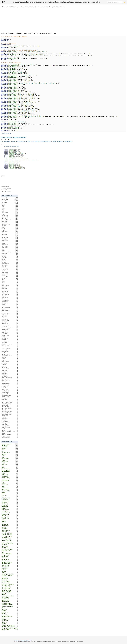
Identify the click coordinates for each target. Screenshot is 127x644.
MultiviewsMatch (10, 385)
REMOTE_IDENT (10, 602)
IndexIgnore (10, 253)
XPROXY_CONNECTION (10, 542)
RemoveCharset (10, 345)
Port (10, 249)
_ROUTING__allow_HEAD (10, 533)
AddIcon (10, 309)
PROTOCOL (10, 622)
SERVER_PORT (10, 462)
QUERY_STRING (23, 141)
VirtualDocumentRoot (10, 252)
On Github (4, 134)
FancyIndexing (10, 291)
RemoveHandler (10, 286)
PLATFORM (10, 609)
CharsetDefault (10, 329)
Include (10, 233)
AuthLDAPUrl (10, 366)
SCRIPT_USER (10, 621)
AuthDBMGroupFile (10, 398)
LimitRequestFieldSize (10, 423)
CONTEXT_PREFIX (10, 501)
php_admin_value (10, 313)
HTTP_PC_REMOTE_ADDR (10, 543)
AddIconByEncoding (10, 347)
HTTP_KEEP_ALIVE (10, 551)
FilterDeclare (10, 271)
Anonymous (10, 287)
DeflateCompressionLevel (10, 328)
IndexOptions (10, 288)
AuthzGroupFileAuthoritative (10, 401)
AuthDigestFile (10, 376)
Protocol (10, 299)
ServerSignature (10, 264)
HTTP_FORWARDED (10, 581)
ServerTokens (10, 245)
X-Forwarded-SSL (10, 615)
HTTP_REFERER (5, 141)
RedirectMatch (10, 248)
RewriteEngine (18, 138)
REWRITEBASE (10, 504)
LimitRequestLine (10, 426)
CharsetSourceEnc (10, 332)
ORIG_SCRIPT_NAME (10, 603)
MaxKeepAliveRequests (10, 402)
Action (10, 281)
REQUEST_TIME (10, 599)
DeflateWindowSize (10, 438)
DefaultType (10, 343)
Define (10, 284)
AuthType (10, 261)
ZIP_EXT (10, 613)
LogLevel (10, 388)
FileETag (10, 229)
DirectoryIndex (10, 221)
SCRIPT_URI (10, 580)
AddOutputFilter (10, 277)
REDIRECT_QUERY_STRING (10, 574)
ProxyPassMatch (10, 379)
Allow (4, 7)
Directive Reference (5, 190)
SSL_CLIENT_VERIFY (10, 587)
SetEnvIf (10, 242)
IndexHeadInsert (10, 341)
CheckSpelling (10, 324)
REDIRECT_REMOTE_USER (10, 596)
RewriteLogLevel (10, 362)
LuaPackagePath (10, 386)
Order (10, 210)
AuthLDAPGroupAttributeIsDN (10, 432)
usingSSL (10, 571)
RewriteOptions (10, 265)
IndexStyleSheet (10, 321)
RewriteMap (10, 350)
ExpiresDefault (10, 217)
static (10, 456)
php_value (10, 226)
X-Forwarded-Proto (10, 498)
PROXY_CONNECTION (10, 540)
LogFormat (10, 364)
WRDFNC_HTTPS (10, 559)
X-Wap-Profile (10, 500)
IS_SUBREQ (10, 532)
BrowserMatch (10, 246)
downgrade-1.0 (10, 505)
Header (10, 208)
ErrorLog (10, 420)
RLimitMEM (10, 417)
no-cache (10, 483)
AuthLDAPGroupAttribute (10, 435)
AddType (10, 218)
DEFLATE (10, 448)
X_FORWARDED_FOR (10, 539)
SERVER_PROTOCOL (10, 593)
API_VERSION (10, 578)
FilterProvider (10, 268)
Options (10, 204)
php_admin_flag (10, 372)
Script (10, 214)
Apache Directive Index (6, 188)
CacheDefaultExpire (10, 427)
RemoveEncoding (10, 369)
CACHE (10, 492)
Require (10, 227)
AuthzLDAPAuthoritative (10, 378)
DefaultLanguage (10, 294)
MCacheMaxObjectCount (10, 408)
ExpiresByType (10, 223)
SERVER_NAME (10, 488)
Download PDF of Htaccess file (12, 147)
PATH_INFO (10, 521)
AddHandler (10, 255)
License (9, 134)
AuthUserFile (10, 262)
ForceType (10, 275)
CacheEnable (10, 424)
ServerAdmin (10, 375)
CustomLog (10, 363)
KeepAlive (10, 296)
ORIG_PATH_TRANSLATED (10, 606)
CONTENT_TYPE (10, 514)
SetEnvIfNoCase (10, 231)
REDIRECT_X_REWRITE (10, 562)
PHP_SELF (10, 594)
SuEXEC (10, 433)
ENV (10, 451)
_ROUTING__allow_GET (10, 535)
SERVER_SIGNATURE (10, 592)
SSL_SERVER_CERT (10, 586)
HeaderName (10, 306)
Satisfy (10, 243)
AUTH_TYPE (10, 577)
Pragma (10, 482)
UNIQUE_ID (10, 618)
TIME (10, 457)
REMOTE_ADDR (32, 141)
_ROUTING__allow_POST (10, 536)
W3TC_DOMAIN (10, 567)
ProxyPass (10, 357)
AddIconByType (10, 334)
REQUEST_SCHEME (10, 564)
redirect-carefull (10, 568)
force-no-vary (10, 464)
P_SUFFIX (10, 570)
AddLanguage (10, 318)
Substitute (10, 340)
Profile (10, 494)
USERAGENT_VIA (10, 538)
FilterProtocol (10, 269)
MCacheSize (10, 410)
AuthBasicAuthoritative (10, 356)
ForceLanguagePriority (10, 348)
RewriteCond (12, 138)
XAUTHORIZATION (10, 530)
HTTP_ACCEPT (10, 511)
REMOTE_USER (10, 507)
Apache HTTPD (29, 640)
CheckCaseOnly (10, 373)
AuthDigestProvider (10, 354)
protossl (10, 473)
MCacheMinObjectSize (10, 404)
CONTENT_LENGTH (10, 565)
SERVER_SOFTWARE (10, 590)
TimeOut (10, 305)
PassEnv (10, 359)
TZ (10, 497)
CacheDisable (10, 370)
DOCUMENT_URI (9, 630)
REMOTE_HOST (10, 526)
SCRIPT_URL (10, 545)
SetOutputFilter (10, 237)
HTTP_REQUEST (10, 555)
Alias (10, 280)
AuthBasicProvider (10, 307)
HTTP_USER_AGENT (14, 141)
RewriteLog (10, 367)
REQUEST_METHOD (52, 141)
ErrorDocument (10, 213)
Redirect (10, 211)
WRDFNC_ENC (10, 556)
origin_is (10, 573)
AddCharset (10, 239)
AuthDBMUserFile (10, 397)
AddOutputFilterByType (10, 220)
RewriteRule (24, 138)
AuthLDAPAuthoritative (10, 411)
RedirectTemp (10, 258)
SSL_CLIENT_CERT (10, 589)
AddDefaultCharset (10, 224)
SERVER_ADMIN (10, 517)
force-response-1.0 (10, 513)
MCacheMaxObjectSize (10, 407)
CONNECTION (10, 529)
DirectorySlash (10, 293)
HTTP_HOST (10, 447)
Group (10, 283)
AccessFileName (10, 392)
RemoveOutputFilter (10, 381)
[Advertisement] (63, 19)
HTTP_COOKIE (10, 485)
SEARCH (10, 520)
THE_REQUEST (68, 141)
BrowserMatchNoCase (10, 344)
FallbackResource (10, 290)
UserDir (10, 337)
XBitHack (10, 331)
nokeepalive (10, 502)
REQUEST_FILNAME (10, 561)
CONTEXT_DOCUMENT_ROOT (10, 625)
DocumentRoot (10, 319)
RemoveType (10, 303)
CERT (10, 552)
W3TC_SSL (10, 516)
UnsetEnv (10, 353)
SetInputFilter (10, 382)
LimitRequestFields (10, 421)
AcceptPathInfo (10, 297)
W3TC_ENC (10, 495)
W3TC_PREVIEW (10, 510)
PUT (10, 479)
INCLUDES (10, 454)
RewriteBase (6, 138)
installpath (10, 611)
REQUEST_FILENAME (41, 141)
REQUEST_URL (10, 546)
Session (10, 259)
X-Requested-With (10, 491)
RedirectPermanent (10, 310)
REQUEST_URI (61, 141)
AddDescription (10, 315)
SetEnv (10, 250)
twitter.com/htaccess (6, 192)
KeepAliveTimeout (10, 436)
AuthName (10, 256)
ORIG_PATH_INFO (10, 619)
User (10, 236)
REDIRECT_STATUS (10, 469)
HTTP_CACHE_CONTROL (10, 549)
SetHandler (10, 278)
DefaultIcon (10, 322)
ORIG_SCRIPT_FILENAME (10, 605)
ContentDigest (10, 338)
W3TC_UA (10, 523)
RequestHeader (10, 240)
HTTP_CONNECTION (10, 554)
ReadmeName (10, 302)
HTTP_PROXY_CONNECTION (10, 584)
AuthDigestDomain (10, 391)
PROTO (10, 486)
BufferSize (10, 429)
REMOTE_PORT (10, 612)
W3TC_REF (10, 527)
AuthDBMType (10, 416)
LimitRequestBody (10, 300)
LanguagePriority (10, 335)
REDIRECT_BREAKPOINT (10, 616)
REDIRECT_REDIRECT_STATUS (10, 627)
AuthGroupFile (10, 274)
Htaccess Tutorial (5, 187)
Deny (10, 207)
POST (10, 467)
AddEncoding (10, 234)
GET (10, 466)
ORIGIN (10, 463)
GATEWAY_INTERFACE (10, 575)
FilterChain (10, 267)
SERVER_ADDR (10, 475)
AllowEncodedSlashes (10, 395)
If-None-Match (10, 524)
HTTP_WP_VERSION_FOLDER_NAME (10, 628)
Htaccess (23, 640)
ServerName (10, 316)
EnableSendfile (10, 394)
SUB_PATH (10, 624)
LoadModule (10, 326)
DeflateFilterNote (10, 351)
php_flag (10, 230)
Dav (10, 312)
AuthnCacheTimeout (10, 430)
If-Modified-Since (10, 519)
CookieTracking (10, 389)
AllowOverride (10, 272)
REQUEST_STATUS (10, 600)
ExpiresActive (10, 215)
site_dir (10, 608)
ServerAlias (10, 400)
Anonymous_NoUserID (10, 413)
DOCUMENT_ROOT (10, 478)
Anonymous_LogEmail (10, 414)
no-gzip (10, 460)
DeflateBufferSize (10, 419)
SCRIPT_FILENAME (10, 453)
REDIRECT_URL (10, 548)
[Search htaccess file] (115, 2)
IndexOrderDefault (10, 325)
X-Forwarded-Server (10, 583)
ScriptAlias (10, 360)
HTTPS (10, 450)
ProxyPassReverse (10, 383)
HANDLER (10, 508)
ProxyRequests (10, 405)
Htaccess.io (17, 640)
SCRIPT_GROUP (10, 597)
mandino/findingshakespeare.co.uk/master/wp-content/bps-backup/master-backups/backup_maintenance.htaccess (36, 7)
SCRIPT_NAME (10, 558)
